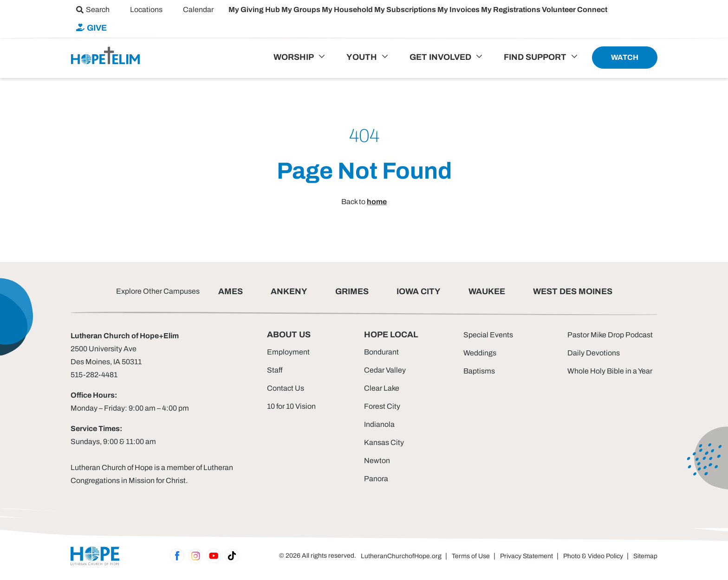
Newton (377, 461)
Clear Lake (382, 388)
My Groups (302, 10)
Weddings (480, 353)
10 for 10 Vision (291, 406)
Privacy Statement (526, 556)
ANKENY (289, 291)
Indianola (379, 424)
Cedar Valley (385, 370)
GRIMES (352, 291)
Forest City (382, 406)
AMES (231, 291)
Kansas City (384, 442)
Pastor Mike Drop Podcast (610, 335)
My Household (348, 10)
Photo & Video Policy (593, 556)
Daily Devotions (594, 353)
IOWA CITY (419, 291)
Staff (275, 370)
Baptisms (479, 371)
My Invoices (459, 10)
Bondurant (381, 352)
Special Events (488, 335)
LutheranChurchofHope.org (401, 556)
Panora (376, 479)
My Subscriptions (406, 10)
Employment (288, 352)
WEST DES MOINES (573, 291)
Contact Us (286, 388)
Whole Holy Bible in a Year (610, 371)
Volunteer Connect (575, 10)
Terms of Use (471, 556)
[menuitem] (93, 10)
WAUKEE (487, 291)
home (377, 202)
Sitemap (645, 556)
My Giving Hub (255, 10)
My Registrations (511, 10)
